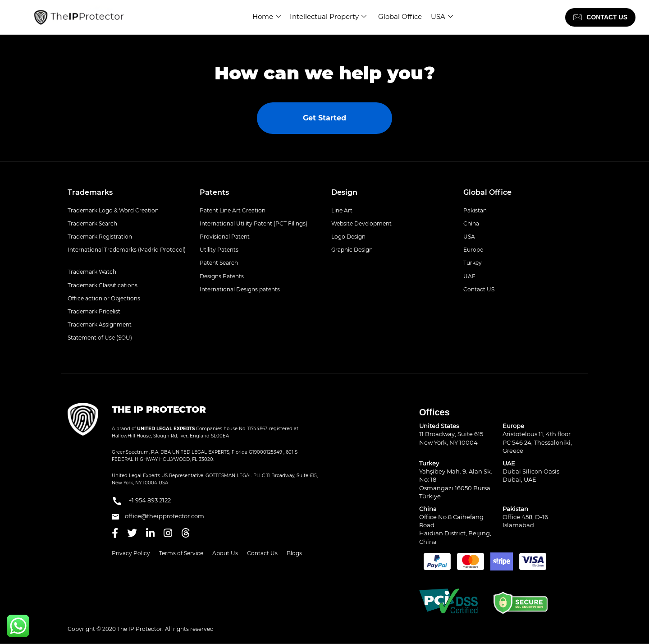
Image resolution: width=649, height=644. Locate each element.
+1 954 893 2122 (141, 501)
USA (442, 17)
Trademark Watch (92, 272)
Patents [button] (214, 192)
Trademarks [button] (90, 192)
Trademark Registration (100, 237)
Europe (473, 250)
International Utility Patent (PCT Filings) (254, 223)
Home (267, 17)
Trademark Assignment (100, 324)
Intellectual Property (328, 17)
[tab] (127, 193)
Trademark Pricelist (94, 311)
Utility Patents (219, 250)
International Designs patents (240, 289)
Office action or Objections (104, 298)
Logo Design (348, 237)
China (471, 223)
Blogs (294, 553)
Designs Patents (222, 276)
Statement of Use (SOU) (100, 338)
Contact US (479, 289)
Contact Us (262, 553)
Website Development (361, 223)
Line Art (342, 210)
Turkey (473, 263)
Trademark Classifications (103, 285)
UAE (469, 276)
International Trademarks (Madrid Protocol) (127, 250)
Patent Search (219, 263)
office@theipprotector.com (158, 516)
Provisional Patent (225, 237)
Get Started (324, 118)
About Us (225, 553)
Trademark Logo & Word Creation (113, 210)
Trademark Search (92, 223)
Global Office (400, 17)
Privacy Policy (131, 553)
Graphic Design (352, 250)
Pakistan (475, 210)
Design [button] (344, 192)
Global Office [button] (487, 192)
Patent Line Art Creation (233, 210)
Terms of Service (181, 553)
